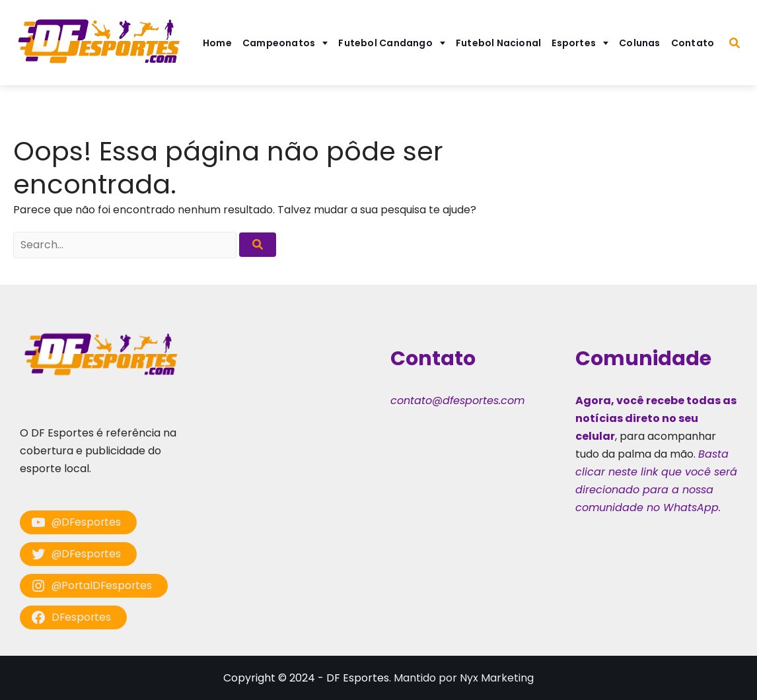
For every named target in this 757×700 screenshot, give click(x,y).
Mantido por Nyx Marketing (464, 678)
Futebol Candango (385, 43)
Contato (693, 43)
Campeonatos (279, 43)
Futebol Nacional (499, 43)
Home (217, 43)
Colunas (640, 43)
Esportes (574, 43)
